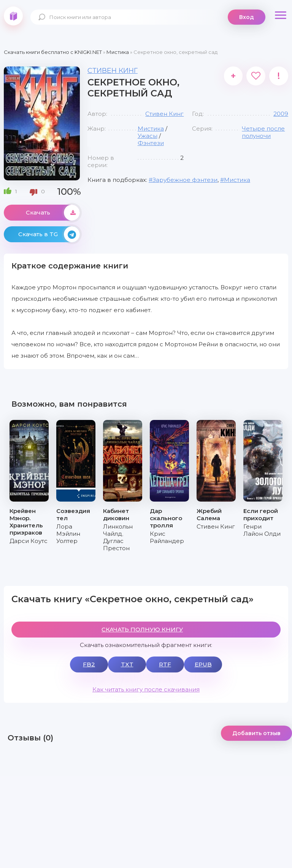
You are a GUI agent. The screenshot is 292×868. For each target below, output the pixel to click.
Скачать (53, 213)
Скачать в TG (49, 234)
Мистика (151, 129)
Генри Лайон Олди (262, 530)
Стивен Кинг (113, 71)
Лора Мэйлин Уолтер (68, 534)
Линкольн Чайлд (118, 530)
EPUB (203, 664)
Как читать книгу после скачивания (146, 689)
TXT (127, 664)
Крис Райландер (167, 537)
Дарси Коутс (29, 541)
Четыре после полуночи (263, 132)
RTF (165, 664)
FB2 (89, 664)
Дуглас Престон (116, 544)
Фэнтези (151, 143)
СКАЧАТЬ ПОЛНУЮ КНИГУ (142, 629)
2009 (281, 114)
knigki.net (13, 16)
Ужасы (148, 136)
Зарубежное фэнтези (185, 180)
